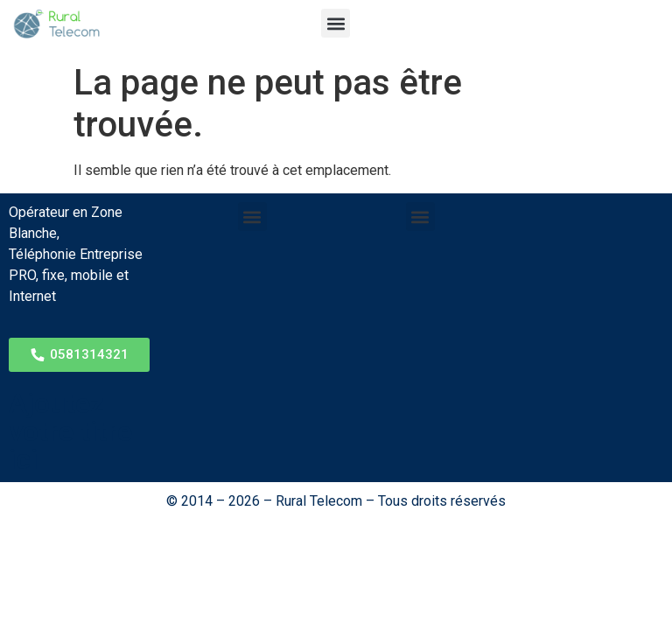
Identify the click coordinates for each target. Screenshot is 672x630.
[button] (336, 23)
